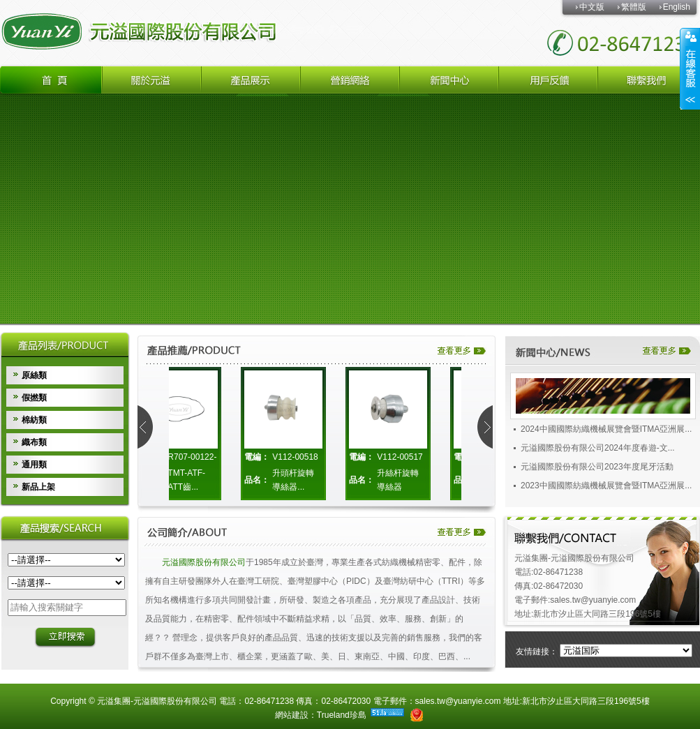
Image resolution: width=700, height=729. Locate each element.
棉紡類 (34, 420)
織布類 (34, 442)
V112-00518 (298, 457)
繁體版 (634, 7)
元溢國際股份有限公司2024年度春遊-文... (598, 451)
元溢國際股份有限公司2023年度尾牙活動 (597, 470)
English (677, 7)
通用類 (34, 465)
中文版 (592, 7)
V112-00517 (402, 457)
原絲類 (34, 375)
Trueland (333, 715)
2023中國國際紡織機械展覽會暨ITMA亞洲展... (606, 489)
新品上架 (38, 487)
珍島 (358, 715)
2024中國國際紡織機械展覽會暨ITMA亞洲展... (606, 433)
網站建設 (292, 715)
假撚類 (34, 398)
